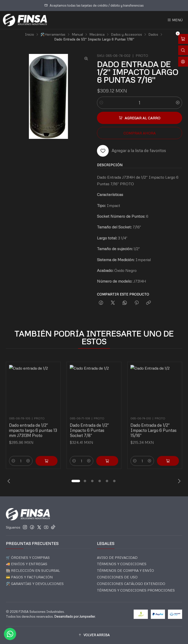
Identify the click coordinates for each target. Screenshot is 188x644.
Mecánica (97, 34)
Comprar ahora (140, 133)
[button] (76, 481)
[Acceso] (183, 62)
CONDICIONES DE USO (117, 577)
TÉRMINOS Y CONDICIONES (122, 564)
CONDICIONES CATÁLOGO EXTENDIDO (131, 584)
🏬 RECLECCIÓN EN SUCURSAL (33, 570)
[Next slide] (178, 481)
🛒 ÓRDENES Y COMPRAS (28, 557)
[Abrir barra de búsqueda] (183, 50)
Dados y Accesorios (126, 34)
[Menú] (175, 20)
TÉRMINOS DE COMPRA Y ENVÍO (125, 570)
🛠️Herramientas (53, 34)
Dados (153, 34)
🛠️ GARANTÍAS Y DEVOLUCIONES (35, 584)
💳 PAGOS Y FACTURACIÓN (29, 577)
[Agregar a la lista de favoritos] (131, 151)
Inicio (29, 34)
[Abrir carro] (183, 39)
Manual (77, 34)
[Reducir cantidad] (101, 103)
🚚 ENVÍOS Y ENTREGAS (27, 564)
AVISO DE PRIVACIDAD (117, 557)
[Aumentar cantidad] (178, 103)
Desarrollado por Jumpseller (75, 616)
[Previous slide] (10, 481)
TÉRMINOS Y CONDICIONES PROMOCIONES (136, 590)
